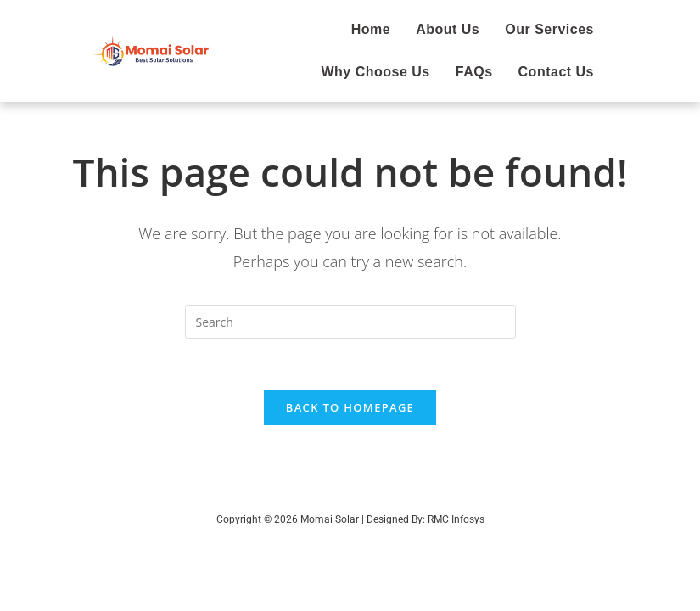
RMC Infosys (456, 519)
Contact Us (556, 72)
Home (371, 29)
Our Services (549, 29)
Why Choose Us (375, 72)
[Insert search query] (350, 322)
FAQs (474, 72)
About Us (448, 29)
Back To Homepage (350, 407)
